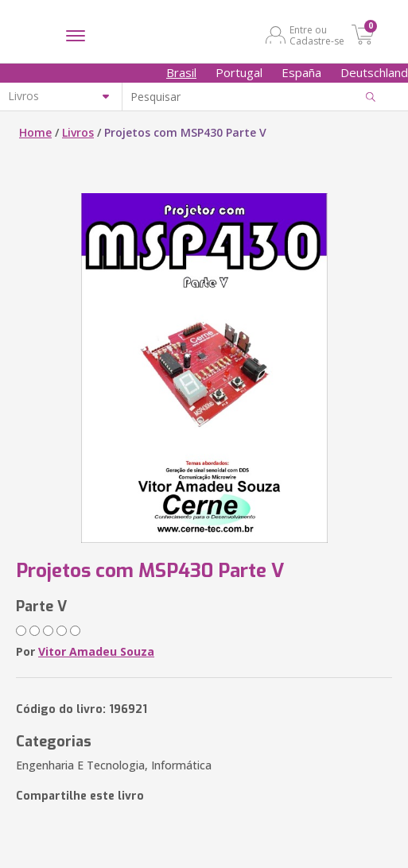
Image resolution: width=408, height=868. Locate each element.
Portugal (239, 72)
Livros (78, 132)
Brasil (181, 72)
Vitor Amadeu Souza (96, 651)
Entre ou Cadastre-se (317, 35)
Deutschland (374, 72)
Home (35, 132)
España (301, 72)
